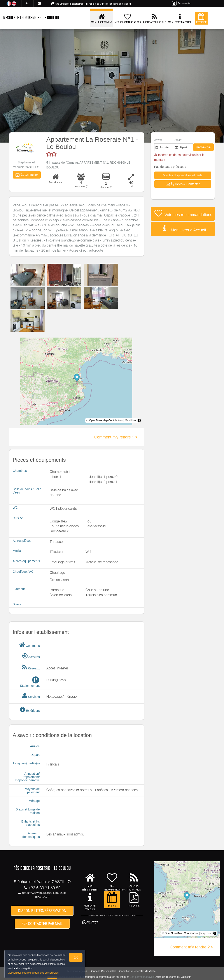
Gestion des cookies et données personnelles (33, 973)
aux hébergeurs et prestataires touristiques (104, 977)
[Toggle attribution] (139, 420)
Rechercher (203, 147)
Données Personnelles (103, 971)
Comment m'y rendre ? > (116, 437)
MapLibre (130, 420)
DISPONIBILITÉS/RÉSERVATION (42, 911)
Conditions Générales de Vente (137, 971)
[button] (27, 175)
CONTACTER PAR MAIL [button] (42, 924)
